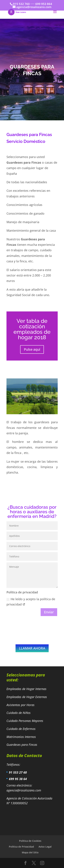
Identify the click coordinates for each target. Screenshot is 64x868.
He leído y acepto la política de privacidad (31, 602)
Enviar (49, 612)
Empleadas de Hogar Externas (27, 697)
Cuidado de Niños (19, 713)
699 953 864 (44, 4)
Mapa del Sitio (30, 852)
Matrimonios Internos (22, 737)
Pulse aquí (32, 349)
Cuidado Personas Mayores (25, 721)
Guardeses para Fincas (22, 745)
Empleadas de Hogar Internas (26, 689)
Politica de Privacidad (21, 847)
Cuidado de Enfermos (21, 729)
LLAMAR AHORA (32, 648)
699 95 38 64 (18, 779)
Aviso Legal (45, 847)
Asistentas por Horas (21, 705)
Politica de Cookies (30, 841)
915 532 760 (21, 4)
